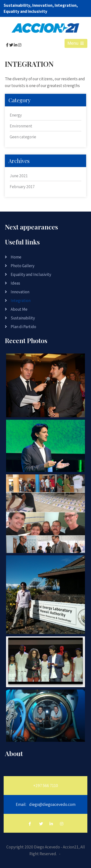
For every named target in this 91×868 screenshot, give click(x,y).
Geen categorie (23, 137)
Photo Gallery (23, 266)
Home (16, 257)
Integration (21, 301)
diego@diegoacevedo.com (52, 804)
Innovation (20, 292)
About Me (19, 309)
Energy (16, 115)
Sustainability (23, 318)
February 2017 (22, 187)
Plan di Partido (23, 327)
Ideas (15, 283)
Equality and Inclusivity (31, 274)
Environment (21, 126)
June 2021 (19, 176)
